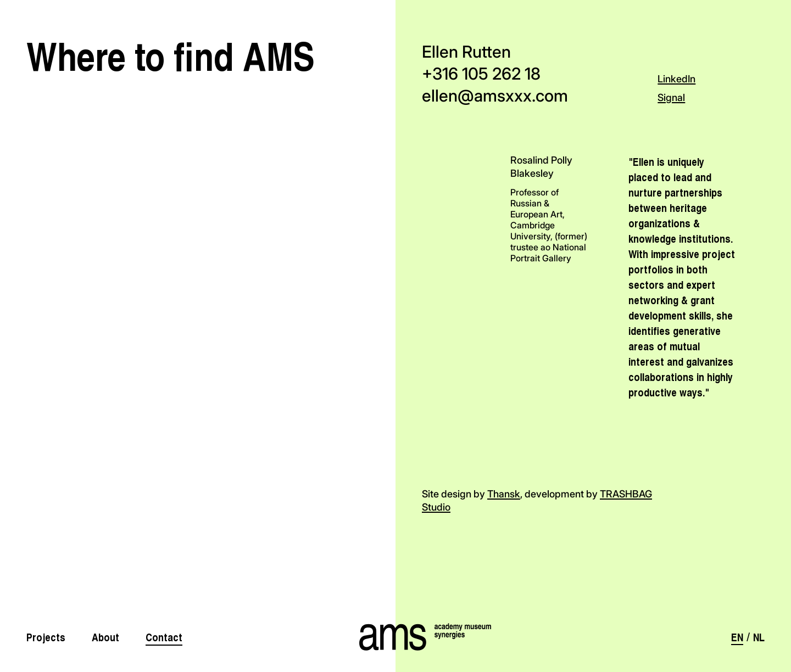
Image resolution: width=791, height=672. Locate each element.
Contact (164, 637)
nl (759, 637)
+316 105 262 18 (481, 74)
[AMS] (396, 637)
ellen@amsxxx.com (495, 96)
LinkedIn (676, 79)
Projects (46, 637)
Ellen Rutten (466, 52)
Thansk (504, 494)
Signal (671, 97)
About (105, 637)
